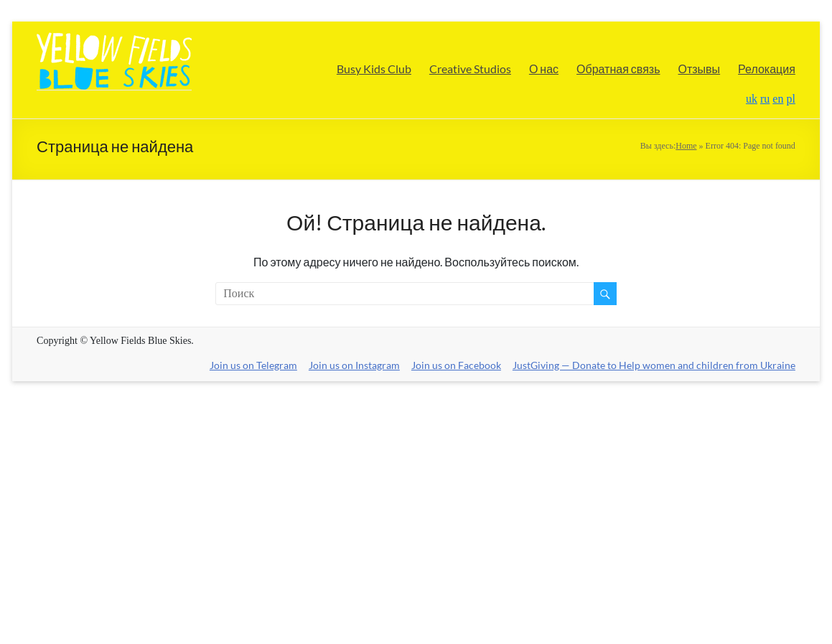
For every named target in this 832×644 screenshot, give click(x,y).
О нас (544, 69)
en (778, 99)
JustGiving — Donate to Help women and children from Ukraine (654, 365)
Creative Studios (470, 69)
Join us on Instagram (354, 365)
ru (765, 99)
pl (790, 99)
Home (686, 146)
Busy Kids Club (374, 69)
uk (752, 99)
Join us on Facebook (456, 365)
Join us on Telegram (254, 365)
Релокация (767, 69)
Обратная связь (618, 69)
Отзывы (700, 69)
